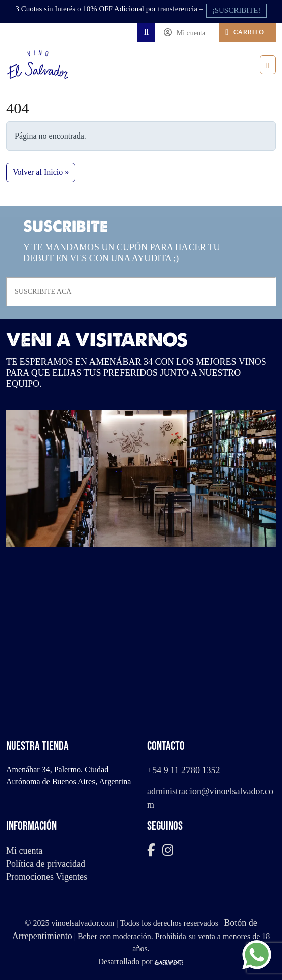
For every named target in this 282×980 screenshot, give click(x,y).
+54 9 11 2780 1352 (183, 770)
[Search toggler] (146, 32)
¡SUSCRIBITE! (237, 10)
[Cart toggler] (247, 32)
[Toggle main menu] (268, 65)
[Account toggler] (187, 32)
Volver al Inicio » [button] (41, 172)
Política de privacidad (46, 864)
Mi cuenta (24, 851)
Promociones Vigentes (47, 877)
